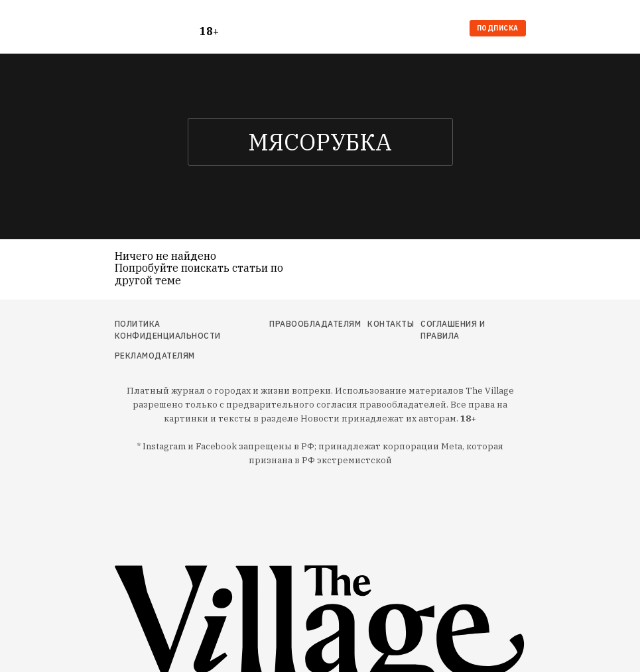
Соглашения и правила (453, 330)
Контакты (391, 324)
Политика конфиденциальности (168, 330)
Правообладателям (315, 324)
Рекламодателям (155, 356)
